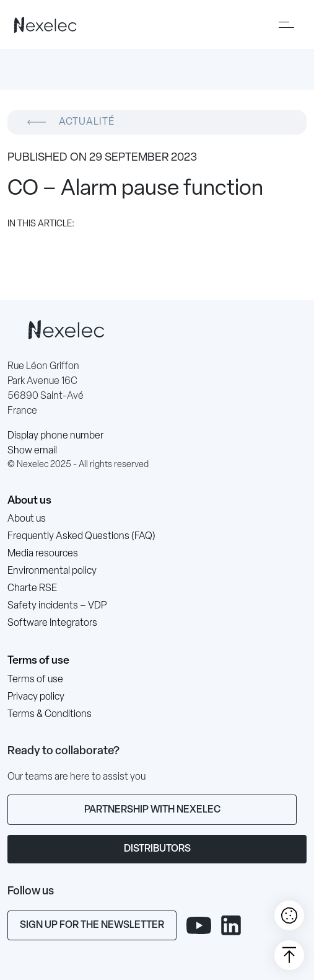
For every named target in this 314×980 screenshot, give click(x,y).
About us (29, 501)
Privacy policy (36, 697)
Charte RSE (32, 589)
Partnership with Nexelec (152, 810)
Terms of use (38, 661)
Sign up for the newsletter (92, 925)
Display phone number (55, 436)
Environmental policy (52, 571)
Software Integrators (52, 623)
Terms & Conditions (50, 715)
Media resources (43, 554)
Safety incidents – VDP (57, 606)
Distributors (157, 849)
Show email (32, 451)
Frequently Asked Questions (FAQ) (81, 537)
